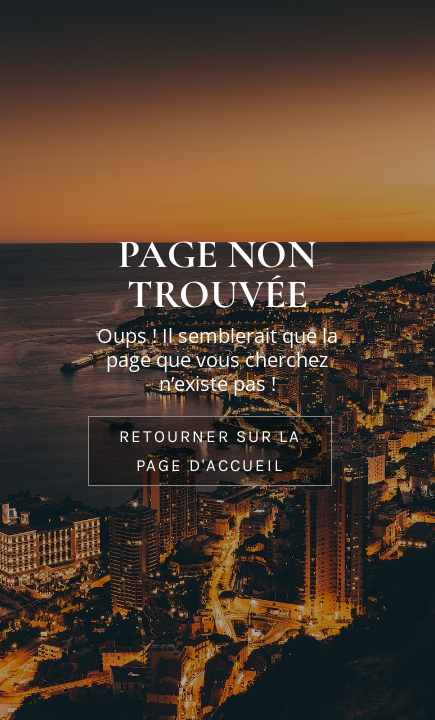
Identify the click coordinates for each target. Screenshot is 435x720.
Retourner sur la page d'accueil (210, 450)
